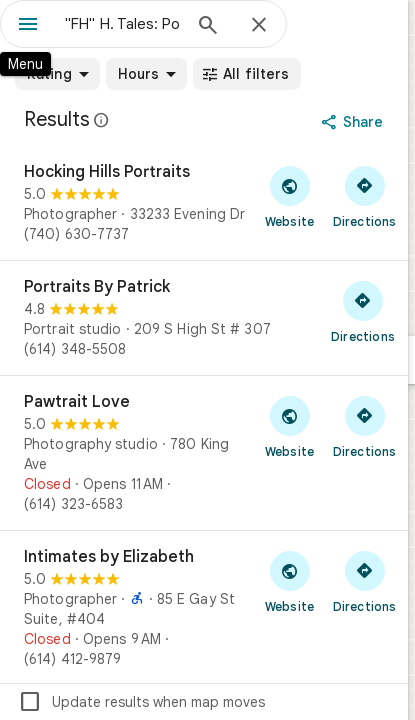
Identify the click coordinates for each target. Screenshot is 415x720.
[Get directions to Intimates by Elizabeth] (364, 581)
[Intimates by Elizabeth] (204, 608)
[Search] (208, 27)
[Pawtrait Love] (204, 453)
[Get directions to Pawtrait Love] (364, 426)
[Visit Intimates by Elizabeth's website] (289, 581)
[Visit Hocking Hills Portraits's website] (289, 196)
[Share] (354, 122)
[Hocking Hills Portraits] (204, 203)
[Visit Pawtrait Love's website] (289, 426)
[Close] (259, 26)
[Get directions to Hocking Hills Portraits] (364, 196)
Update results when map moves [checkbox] (141, 702)
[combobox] (122, 24)
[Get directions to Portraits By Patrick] (363, 311)
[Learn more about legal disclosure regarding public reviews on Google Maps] (102, 120)
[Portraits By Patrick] (204, 318)
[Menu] (28, 26)
